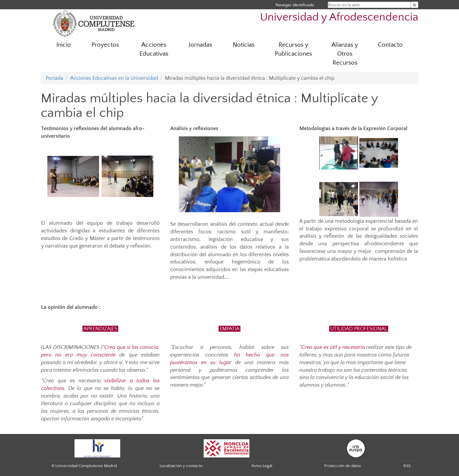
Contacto (390, 45)
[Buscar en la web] (414, 5)
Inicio (64, 45)
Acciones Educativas (154, 49)
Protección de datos (343, 466)
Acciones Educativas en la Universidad (114, 78)
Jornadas (200, 45)
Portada (54, 78)
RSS (407, 466)
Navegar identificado (295, 5)
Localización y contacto (181, 466)
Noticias (244, 45)
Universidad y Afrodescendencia (339, 17)
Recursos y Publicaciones (293, 49)
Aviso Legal (262, 466)
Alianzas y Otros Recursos (345, 54)
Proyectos (105, 45)
